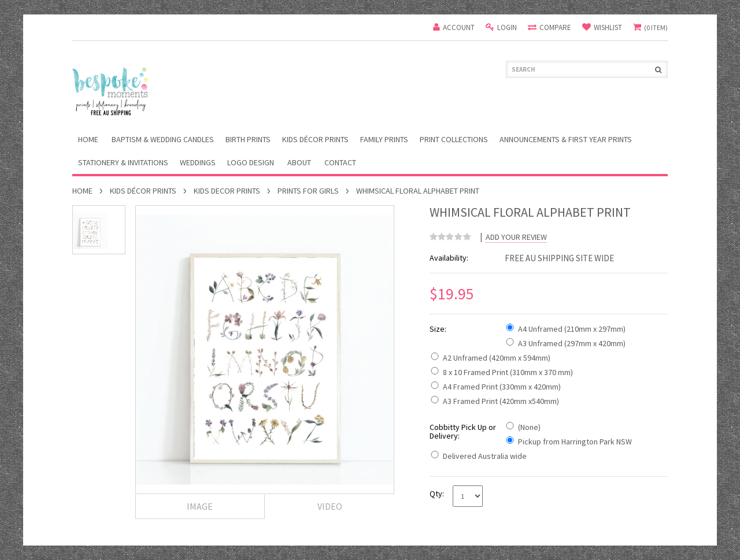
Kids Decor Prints (227, 191)
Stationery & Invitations (123, 162)
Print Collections (454, 139)
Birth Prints (248, 139)
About (299, 162)
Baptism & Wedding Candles (163, 139)
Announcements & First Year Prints (566, 139)
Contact (340, 162)
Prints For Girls (308, 191)
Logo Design (251, 162)
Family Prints (384, 139)
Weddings (198, 162)
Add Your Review (516, 237)
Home (82, 191)
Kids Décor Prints (315, 139)
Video (330, 506)
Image (200, 506)
